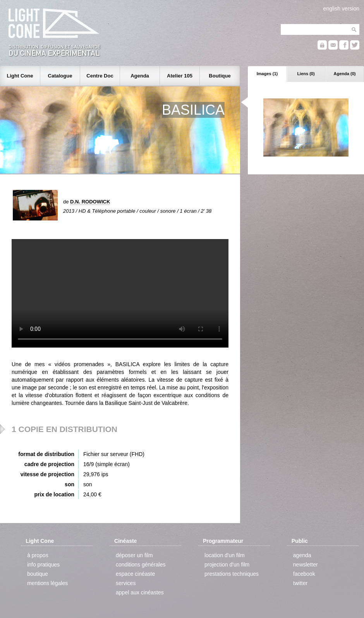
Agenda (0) (345, 74)
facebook (304, 574)
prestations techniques (232, 574)
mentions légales (47, 583)
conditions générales (141, 565)
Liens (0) (306, 74)
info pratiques (43, 565)
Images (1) (267, 74)
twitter (300, 583)
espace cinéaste (135, 574)
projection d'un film (227, 565)
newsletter (306, 565)
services (126, 583)
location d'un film (225, 555)
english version (341, 9)
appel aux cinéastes (140, 592)
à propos (38, 555)
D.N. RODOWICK (90, 202)
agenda (302, 555)
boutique (38, 574)
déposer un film (134, 555)
